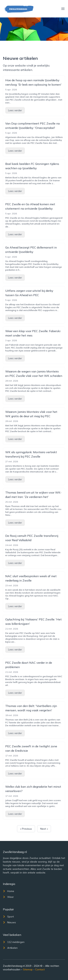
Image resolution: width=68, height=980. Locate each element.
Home (9, 891)
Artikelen (10, 948)
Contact (40, 969)
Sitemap (28, 969)
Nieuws (9, 922)
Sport (8, 917)
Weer (8, 897)
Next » (44, 829)
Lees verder (15, 110)
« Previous (26, 829)
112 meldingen (14, 942)
